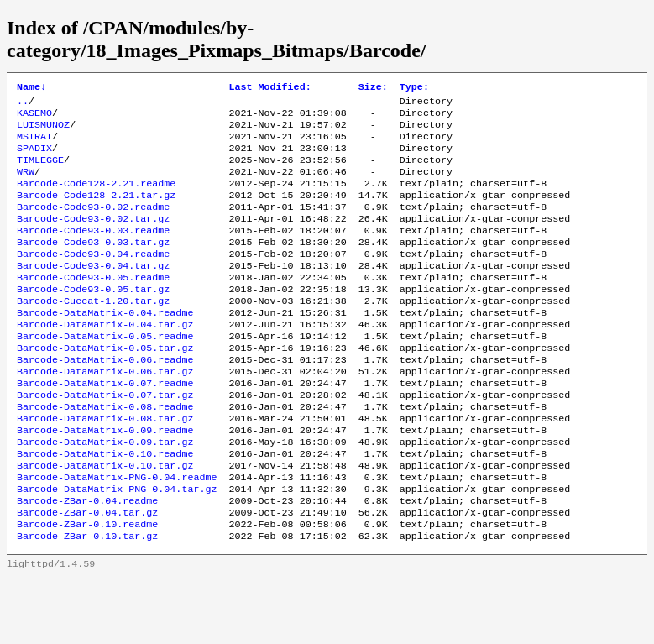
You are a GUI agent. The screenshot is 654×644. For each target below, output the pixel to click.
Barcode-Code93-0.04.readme (93, 279)
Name (31, 88)
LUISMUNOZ (43, 131)
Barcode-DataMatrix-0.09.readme (105, 480)
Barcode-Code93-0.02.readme (93, 225)
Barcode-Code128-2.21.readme (96, 198)
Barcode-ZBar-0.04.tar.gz (87, 574)
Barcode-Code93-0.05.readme (93, 306)
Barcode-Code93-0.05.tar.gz (93, 319)
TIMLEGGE (40, 171)
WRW (26, 185)
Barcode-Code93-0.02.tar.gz (93, 238)
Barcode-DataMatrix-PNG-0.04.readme (117, 534)
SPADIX (34, 158)
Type (414, 88)
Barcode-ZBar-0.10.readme (87, 588)
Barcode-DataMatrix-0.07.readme (105, 427)
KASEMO (34, 118)
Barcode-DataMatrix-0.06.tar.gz (105, 413)
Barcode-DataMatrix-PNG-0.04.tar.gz (117, 547)
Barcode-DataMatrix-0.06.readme (105, 400)
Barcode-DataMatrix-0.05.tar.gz (105, 386)
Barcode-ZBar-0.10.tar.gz (87, 601)
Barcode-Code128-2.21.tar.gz (96, 212)
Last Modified (269, 88)
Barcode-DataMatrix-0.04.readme (105, 346)
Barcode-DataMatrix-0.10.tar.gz (105, 521)
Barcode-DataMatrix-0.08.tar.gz (105, 467)
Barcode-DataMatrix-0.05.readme (105, 373)
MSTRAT (34, 144)
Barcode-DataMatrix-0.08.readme (105, 453)
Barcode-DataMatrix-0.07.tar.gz (105, 440)
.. (23, 104)
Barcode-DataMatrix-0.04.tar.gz (105, 359)
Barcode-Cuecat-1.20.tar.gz (93, 332)
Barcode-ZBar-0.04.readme (87, 561)
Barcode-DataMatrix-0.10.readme (105, 507)
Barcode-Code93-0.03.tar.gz (93, 265)
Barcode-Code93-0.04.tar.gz (93, 292)
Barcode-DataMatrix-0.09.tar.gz (105, 494)
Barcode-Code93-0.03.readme (93, 252)
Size (373, 88)
